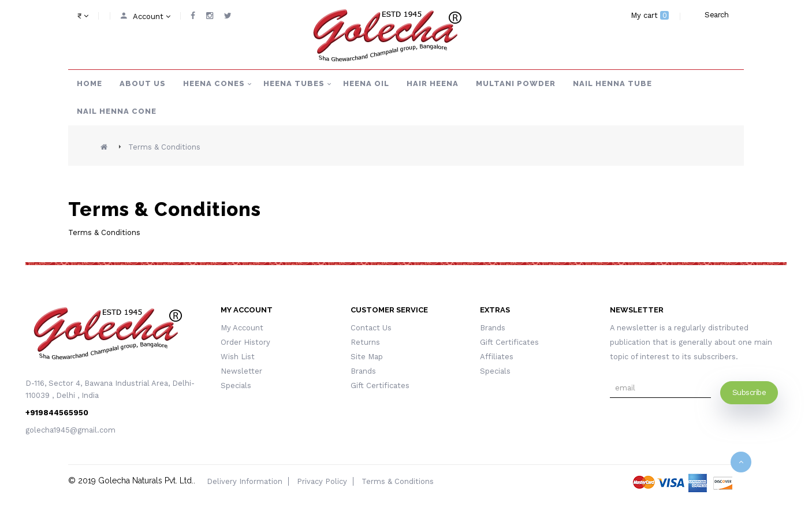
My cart (650, 15)
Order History (245, 342)
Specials (236, 385)
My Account (242, 328)
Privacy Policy (322, 481)
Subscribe (749, 392)
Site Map (367, 357)
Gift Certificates (380, 385)
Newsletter (241, 371)
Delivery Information (245, 481)
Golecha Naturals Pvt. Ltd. (146, 481)
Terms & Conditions (164, 147)
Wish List (238, 357)
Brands (363, 371)
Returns (365, 342)
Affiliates (497, 357)
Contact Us (371, 328)
